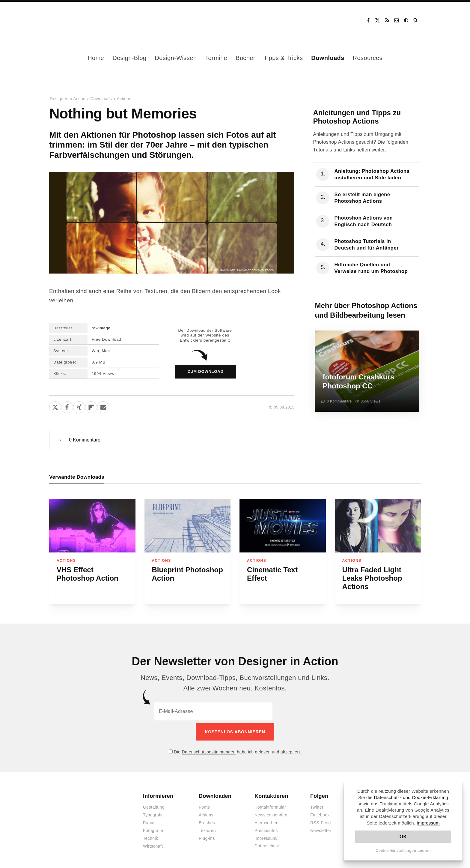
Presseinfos (266, 828)
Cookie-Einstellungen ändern (403, 850)
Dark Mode (406, 20)
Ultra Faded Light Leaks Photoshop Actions (372, 578)
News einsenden (271, 813)
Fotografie (153, 828)
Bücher (245, 58)
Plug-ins (207, 836)
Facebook (368, 20)
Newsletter (321, 828)
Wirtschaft (153, 844)
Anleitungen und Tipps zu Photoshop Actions (357, 117)
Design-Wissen (176, 58)
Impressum (428, 823)
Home (96, 58)
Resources (368, 58)
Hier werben (266, 820)
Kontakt (397, 20)
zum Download (205, 371)
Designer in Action (80, 20)
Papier (149, 820)
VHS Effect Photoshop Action (88, 574)
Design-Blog (129, 58)
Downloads (328, 58)
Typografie (153, 813)
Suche (416, 20)
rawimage (101, 328)
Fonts (204, 805)
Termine (216, 58)
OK (403, 837)
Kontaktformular (270, 805)
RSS (387, 20)
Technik (150, 836)
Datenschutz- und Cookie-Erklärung (411, 797)
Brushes (207, 820)
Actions (124, 99)
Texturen (207, 828)
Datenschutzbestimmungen (209, 749)
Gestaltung (154, 805)
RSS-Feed (321, 820)
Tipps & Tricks (283, 58)
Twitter (317, 805)
